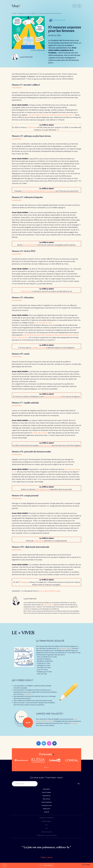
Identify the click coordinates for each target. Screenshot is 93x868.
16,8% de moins (45, 445)
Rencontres (46, 799)
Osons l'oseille (46, 792)
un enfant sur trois (38, 348)
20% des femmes (43, 489)
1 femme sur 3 (27, 291)
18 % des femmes (30, 245)
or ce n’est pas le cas (43, 323)
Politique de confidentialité (47, 818)
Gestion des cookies (47, 832)
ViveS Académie (47, 802)
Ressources (47, 809)
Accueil (14, 13)
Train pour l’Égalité (65, 648)
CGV (46, 828)
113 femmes (32, 127)
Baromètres (46, 796)
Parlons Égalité (31, 13)
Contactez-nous (47, 805)
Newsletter (46, 789)
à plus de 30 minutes (53, 397)
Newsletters (22, 13)
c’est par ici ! (28, 694)
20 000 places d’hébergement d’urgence (38, 191)
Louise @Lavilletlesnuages (50, 591)
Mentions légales (46, 821)
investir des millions (40, 433)
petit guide (74, 723)
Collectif (47, 812)
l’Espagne (24, 582)
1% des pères (39, 541)
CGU (46, 825)
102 (58, 130)
